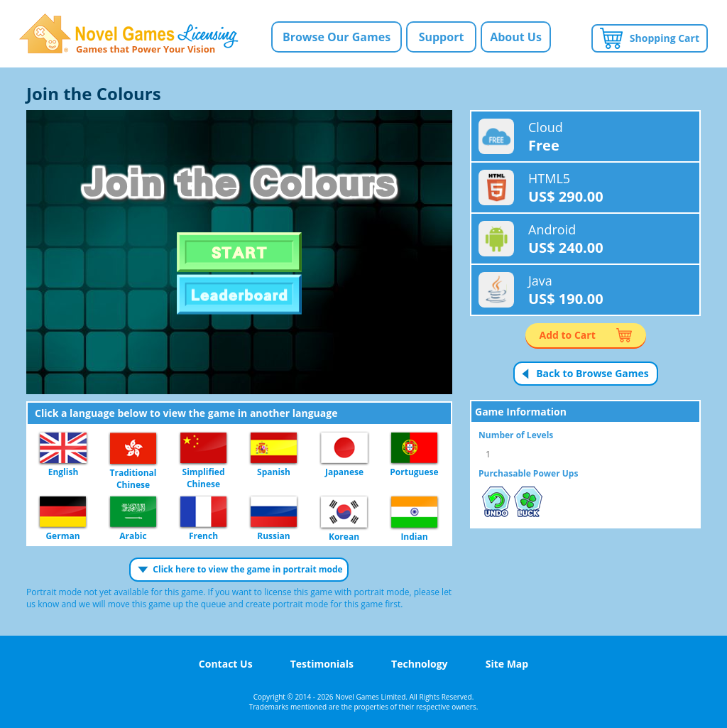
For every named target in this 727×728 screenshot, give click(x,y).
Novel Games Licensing (129, 34)
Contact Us (226, 664)
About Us (516, 37)
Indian (414, 513)
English (63, 449)
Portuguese (414, 449)
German (63, 512)
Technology (419, 664)
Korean (344, 513)
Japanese (344, 449)
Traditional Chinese (133, 449)
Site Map (507, 664)
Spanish (274, 449)
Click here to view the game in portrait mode (247, 569)
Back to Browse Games (592, 373)
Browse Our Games (337, 37)
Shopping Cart (665, 38)
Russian (274, 512)
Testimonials (322, 664)
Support (442, 37)
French (203, 512)
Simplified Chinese (203, 449)
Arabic (133, 512)
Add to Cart (568, 335)
